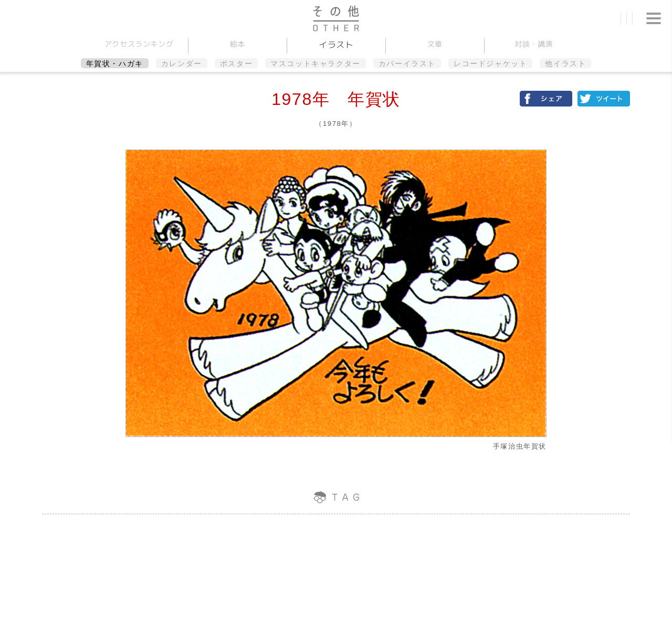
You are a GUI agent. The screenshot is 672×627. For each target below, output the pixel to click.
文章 (434, 44)
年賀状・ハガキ (115, 63)
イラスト (336, 45)
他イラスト (565, 63)
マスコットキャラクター (316, 63)
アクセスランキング (139, 44)
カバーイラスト (407, 63)
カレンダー (182, 63)
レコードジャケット (490, 63)
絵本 (237, 44)
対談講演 (533, 44)
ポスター (236, 63)
